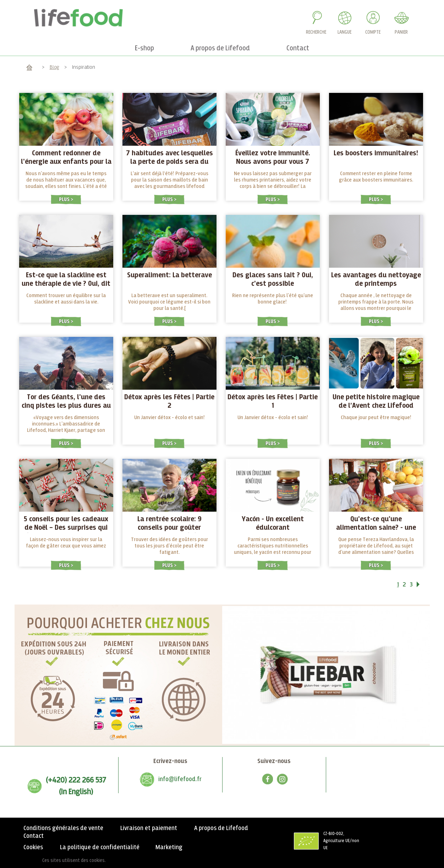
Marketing (169, 847)
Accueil (29, 67)
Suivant (423, 586)
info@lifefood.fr (180, 779)
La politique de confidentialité (100, 847)
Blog (54, 67)
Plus (65, 199)
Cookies (33, 847)
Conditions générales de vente (63, 828)
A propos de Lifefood (221, 828)
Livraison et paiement (149, 828)
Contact (34, 836)
